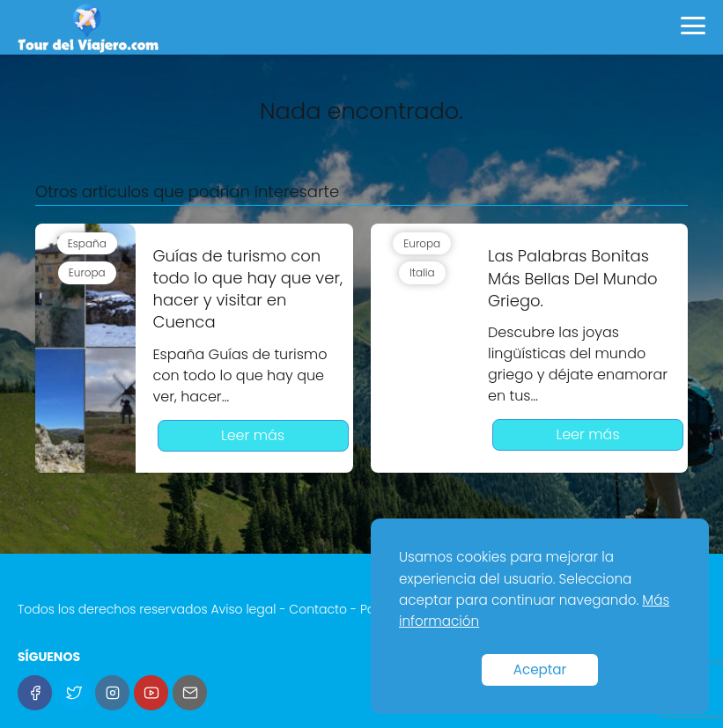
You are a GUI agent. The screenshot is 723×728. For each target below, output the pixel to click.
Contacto (318, 609)
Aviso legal (243, 609)
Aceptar (540, 669)
